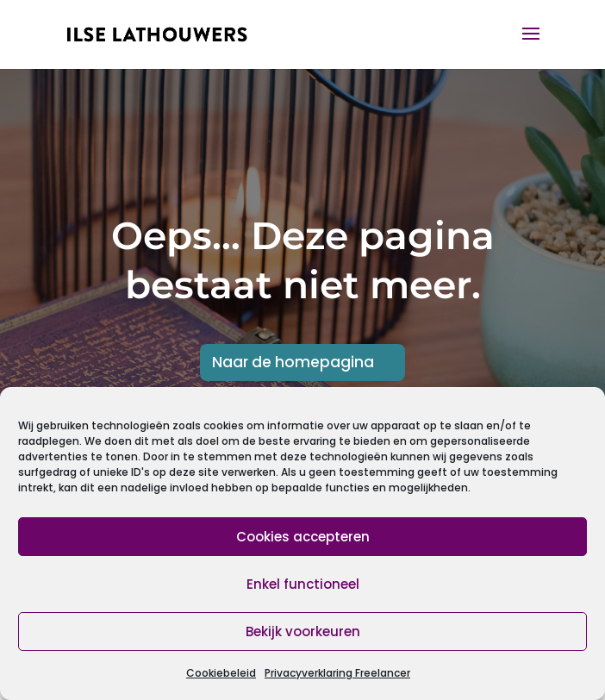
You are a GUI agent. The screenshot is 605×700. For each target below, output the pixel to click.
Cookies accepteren (303, 537)
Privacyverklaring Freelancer (337, 673)
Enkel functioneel (303, 584)
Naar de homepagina (293, 362)
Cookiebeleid (221, 673)
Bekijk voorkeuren (303, 631)
